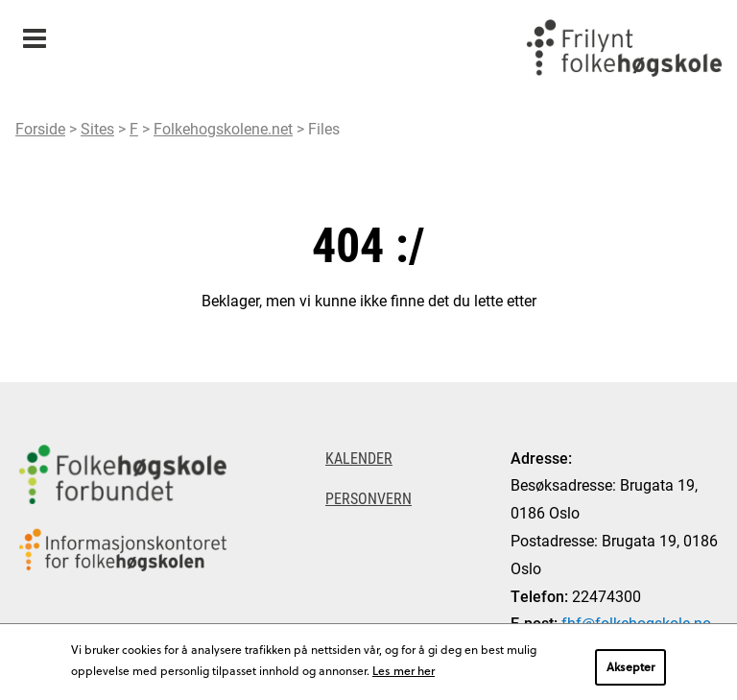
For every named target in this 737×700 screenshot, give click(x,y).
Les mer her (404, 670)
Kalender (359, 458)
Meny (34, 32)
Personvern (368, 498)
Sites (97, 128)
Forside (40, 128)
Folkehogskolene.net (223, 128)
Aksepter (630, 666)
